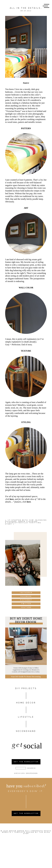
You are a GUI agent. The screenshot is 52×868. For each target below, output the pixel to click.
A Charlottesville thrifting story (23, 523)
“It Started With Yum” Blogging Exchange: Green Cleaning (26, 521)
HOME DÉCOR (26, 703)
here (12, 499)
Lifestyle (26, 717)
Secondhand (26, 731)
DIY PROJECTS (26, 688)
